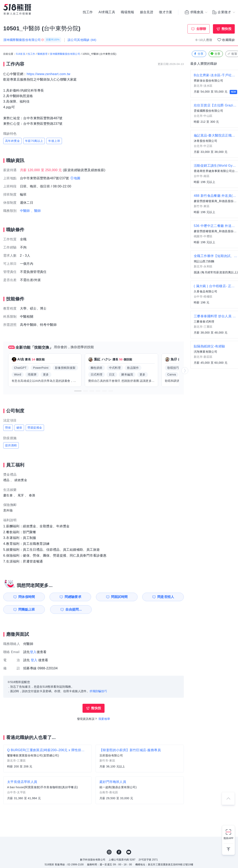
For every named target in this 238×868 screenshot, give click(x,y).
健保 (19, 428)
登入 (33, 652)
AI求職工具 (107, 12)
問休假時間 (27, 597)
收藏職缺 (228, 40)
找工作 (88, 12)
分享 (199, 54)
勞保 (8, 428)
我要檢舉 (104, 719)
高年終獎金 (12, 141)
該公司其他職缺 (82, 40)
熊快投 (226, 29)
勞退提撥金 (35, 428)
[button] (78, 391)
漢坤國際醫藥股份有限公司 (65, 54)
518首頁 (21, 54)
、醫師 (36, 211)
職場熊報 (128, 12)
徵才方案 (166, 12)
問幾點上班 (27, 609)
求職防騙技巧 (98, 691)
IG (109, 852)
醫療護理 (43, 54)
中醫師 (25, 211)
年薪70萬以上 (34, 141)
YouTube (129, 852)
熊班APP (228, 838)
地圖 (77, 178)
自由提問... (74, 609)
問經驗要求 (73, 597)
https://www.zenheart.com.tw (48, 74)
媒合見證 (147, 12)
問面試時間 (119, 597)
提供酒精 (11, 445)
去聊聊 (201, 29)
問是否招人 (166, 597)
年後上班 (54, 141)
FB (119, 852)
